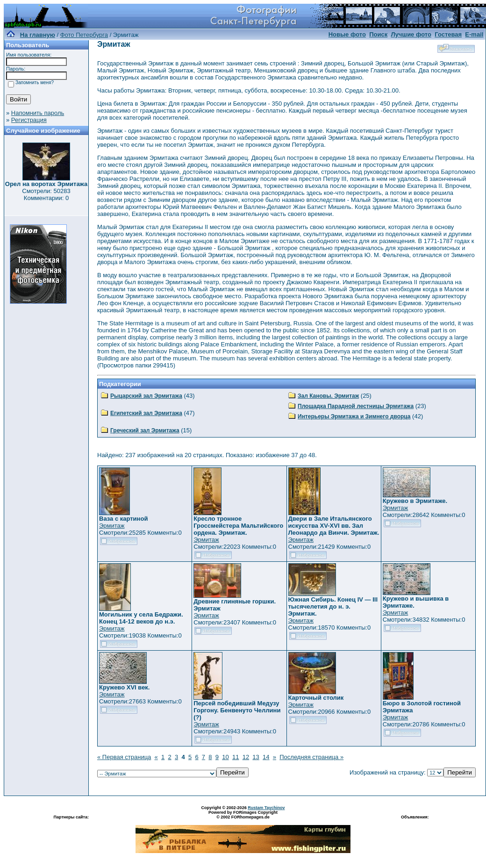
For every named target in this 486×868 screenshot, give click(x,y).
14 (266, 757)
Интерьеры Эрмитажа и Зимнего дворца (354, 416)
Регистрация (29, 120)
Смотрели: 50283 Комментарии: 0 (46, 194)
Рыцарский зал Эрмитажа (146, 396)
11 (236, 757)
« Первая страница (124, 757)
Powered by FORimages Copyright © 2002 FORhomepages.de (243, 815)
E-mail (474, 34)
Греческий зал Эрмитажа (145, 430)
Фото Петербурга (84, 35)
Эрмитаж (112, 526)
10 (225, 757)
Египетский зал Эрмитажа (146, 413)
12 (246, 757)
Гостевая (448, 34)
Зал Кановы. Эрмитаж (328, 396)
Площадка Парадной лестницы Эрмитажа (356, 406)
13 (256, 757)
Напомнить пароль (38, 113)
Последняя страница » (311, 757)
